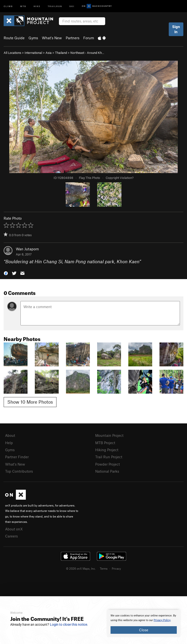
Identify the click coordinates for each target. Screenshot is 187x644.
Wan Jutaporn (27, 249)
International (33, 53)
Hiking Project (107, 450)
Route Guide (14, 38)
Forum (89, 38)
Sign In (176, 29)
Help (9, 443)
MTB (23, 6)
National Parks (107, 471)
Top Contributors (19, 471)
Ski (72, 6)
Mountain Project (109, 435)
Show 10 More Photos (30, 402)
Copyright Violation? (120, 178)
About (10, 435)
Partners (73, 38)
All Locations (12, 53)
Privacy (116, 568)
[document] (144, 624)
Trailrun (55, 6)
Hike (37, 6)
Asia (49, 53)
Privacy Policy (162, 620)
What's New (52, 38)
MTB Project (105, 443)
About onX (14, 529)
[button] (6, 273)
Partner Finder (17, 457)
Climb (8, 6)
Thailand (61, 53)
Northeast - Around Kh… (87, 53)
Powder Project (108, 464)
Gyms (33, 38)
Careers (11, 536)
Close (144, 630)
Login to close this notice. (69, 624)
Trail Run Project (109, 457)
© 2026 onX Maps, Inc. (81, 568)
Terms (104, 568)
